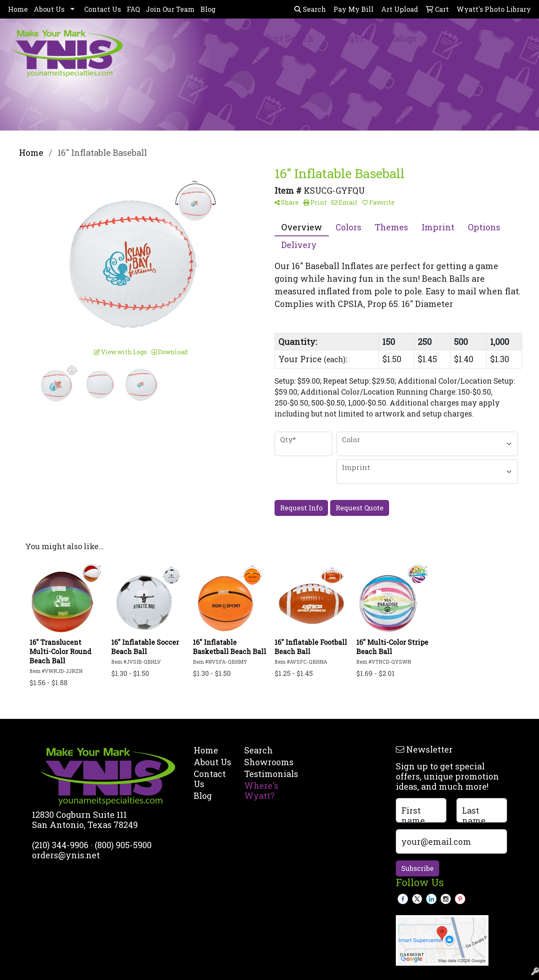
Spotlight (348, 38)
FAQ (133, 9)
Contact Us (103, 9)
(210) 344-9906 (60, 845)
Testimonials (264, 774)
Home (18, 9)
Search (310, 9)
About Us (49, 9)
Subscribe (418, 868)
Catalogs (403, 38)
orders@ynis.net (66, 855)
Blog (208, 9)
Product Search (282, 38)
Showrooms (264, 762)
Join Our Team (170, 9)
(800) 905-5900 (123, 845)
